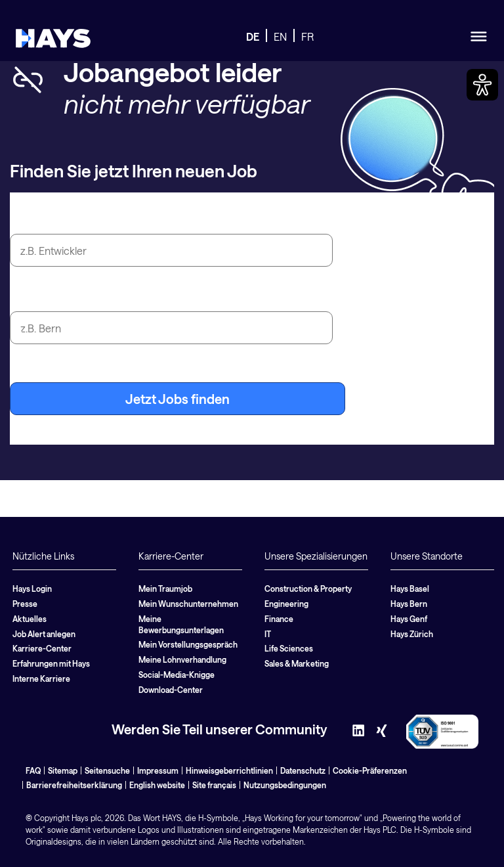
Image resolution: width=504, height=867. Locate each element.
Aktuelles (30, 619)
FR (307, 36)
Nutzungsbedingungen (285, 785)
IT (268, 634)
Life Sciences (289, 648)
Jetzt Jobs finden (178, 399)
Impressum (158, 770)
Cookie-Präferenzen (370, 770)
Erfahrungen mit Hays (51, 663)
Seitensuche (107, 770)
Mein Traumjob (165, 589)
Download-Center (171, 690)
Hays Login (32, 589)
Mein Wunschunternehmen (188, 604)
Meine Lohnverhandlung (182, 659)
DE (253, 36)
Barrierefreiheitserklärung (74, 785)
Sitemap (63, 770)
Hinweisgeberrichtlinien (229, 770)
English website (157, 785)
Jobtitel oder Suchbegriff (86, 219)
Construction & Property (308, 589)
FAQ (33, 770)
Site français (214, 785)
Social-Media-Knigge (177, 675)
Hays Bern (409, 604)
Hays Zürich (412, 634)
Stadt (26, 296)
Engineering (286, 604)
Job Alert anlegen (44, 634)
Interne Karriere (41, 678)
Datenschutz (303, 770)
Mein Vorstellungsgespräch (188, 644)
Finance (279, 619)
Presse (25, 604)
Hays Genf (409, 619)
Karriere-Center (42, 648)
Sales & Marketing (297, 663)
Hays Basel (410, 589)
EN (280, 36)
